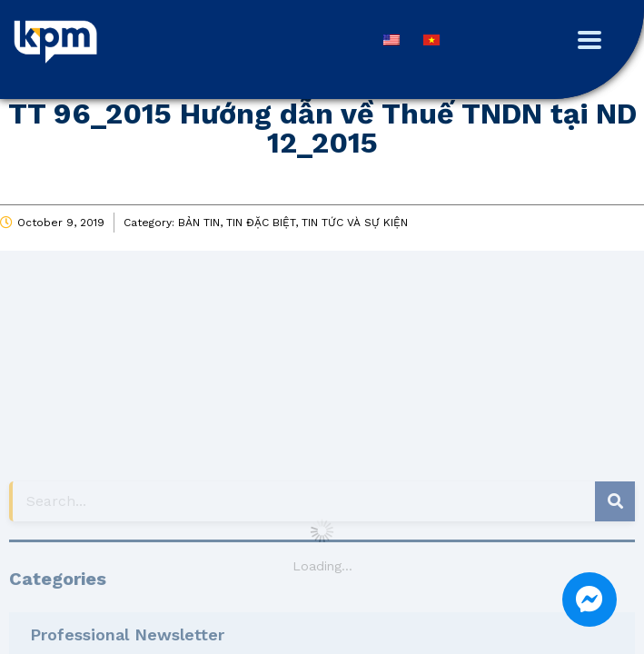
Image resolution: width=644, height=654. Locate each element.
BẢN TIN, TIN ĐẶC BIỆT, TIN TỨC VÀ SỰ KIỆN (293, 223)
